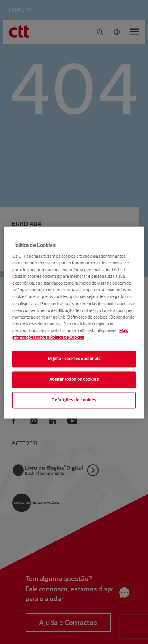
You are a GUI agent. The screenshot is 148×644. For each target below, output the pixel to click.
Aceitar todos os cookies (74, 379)
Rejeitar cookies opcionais (74, 359)
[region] (74, 322)
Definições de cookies (74, 400)
